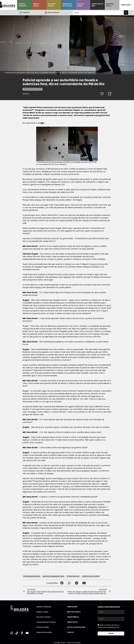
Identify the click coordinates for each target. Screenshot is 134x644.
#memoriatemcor (73, 576)
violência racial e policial (91, 576)
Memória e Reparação (22, 5)
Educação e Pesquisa (52, 5)
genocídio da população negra (53, 576)
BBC (42, 123)
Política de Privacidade (76, 627)
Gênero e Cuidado (36, 5)
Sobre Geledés (126, 5)
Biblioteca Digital (110, 5)
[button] (62, 583)
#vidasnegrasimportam (32, 576)
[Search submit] (126, 13)
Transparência (73, 617)
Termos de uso (72, 622)
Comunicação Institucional (67, 5)
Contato (71, 632)
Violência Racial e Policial (33, 89)
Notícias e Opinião (81, 5)
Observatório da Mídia (97, 5)
